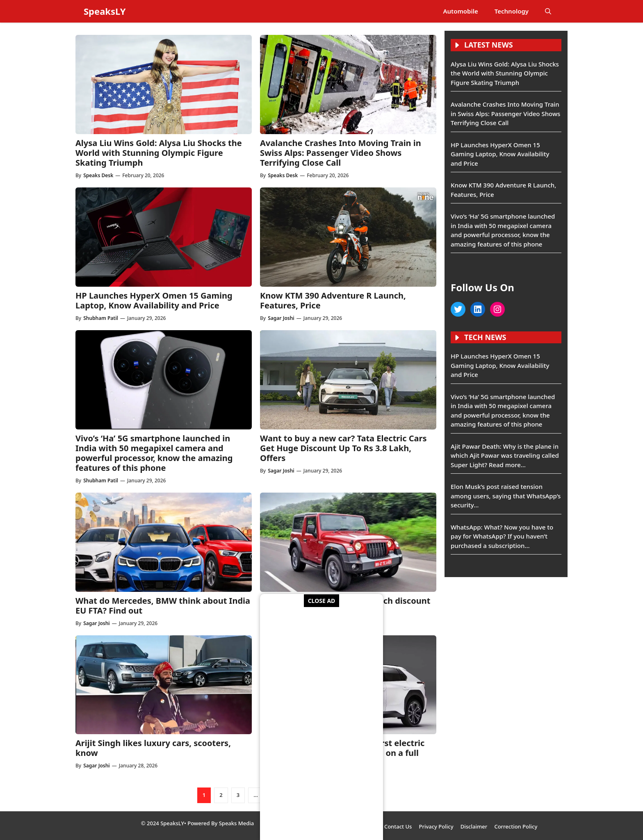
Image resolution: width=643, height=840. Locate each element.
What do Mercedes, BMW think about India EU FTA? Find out (163, 606)
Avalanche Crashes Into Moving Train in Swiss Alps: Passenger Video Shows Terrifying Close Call (341, 153)
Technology (512, 11)
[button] (548, 11)
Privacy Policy (436, 826)
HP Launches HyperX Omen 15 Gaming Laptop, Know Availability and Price (154, 300)
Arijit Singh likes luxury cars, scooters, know (153, 748)
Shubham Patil (101, 318)
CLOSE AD (322, 601)
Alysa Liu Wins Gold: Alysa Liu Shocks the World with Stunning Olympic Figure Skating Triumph (159, 153)
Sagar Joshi (281, 318)
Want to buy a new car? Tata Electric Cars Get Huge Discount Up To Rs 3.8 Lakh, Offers (343, 448)
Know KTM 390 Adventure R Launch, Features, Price (333, 300)
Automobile (460, 11)
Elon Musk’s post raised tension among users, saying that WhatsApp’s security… (506, 496)
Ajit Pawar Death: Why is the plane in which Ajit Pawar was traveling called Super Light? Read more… (505, 455)
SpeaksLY (105, 11)
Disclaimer (474, 826)
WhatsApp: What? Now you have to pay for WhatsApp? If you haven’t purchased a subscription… (502, 536)
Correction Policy (516, 826)
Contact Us (398, 826)
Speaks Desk (98, 175)
